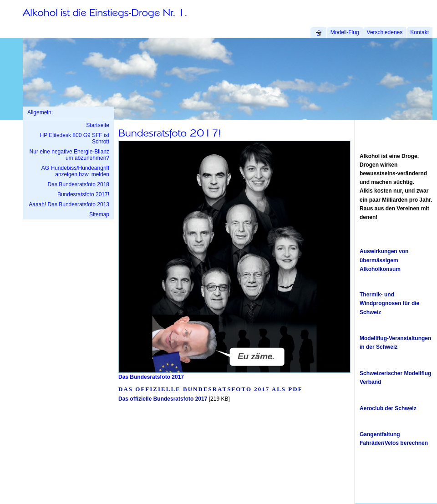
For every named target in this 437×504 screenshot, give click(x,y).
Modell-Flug (345, 32)
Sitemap (99, 214)
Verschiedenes (385, 32)
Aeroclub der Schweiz (388, 408)
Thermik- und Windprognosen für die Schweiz (389, 303)
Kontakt (419, 32)
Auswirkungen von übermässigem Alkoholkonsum (384, 260)
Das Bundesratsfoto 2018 (79, 184)
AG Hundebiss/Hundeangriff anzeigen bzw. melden (75, 171)
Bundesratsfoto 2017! (83, 194)
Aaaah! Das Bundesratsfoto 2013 (69, 204)
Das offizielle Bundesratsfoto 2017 (163, 399)
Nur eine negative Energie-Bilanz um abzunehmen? (69, 155)
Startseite (98, 125)
